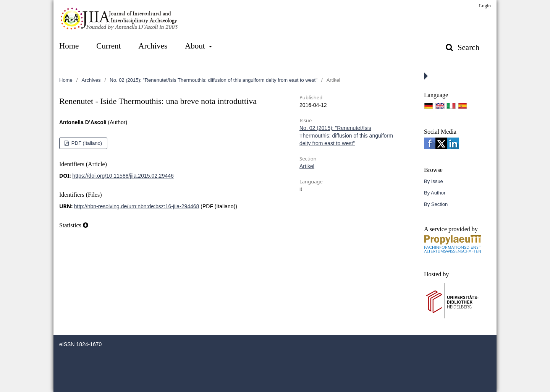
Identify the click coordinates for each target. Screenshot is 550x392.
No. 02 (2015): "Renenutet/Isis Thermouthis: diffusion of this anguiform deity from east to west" (213, 80)
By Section (436, 204)
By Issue (434, 181)
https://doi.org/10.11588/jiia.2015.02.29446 (123, 176)
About (196, 46)
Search (467, 47)
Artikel (307, 166)
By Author (435, 193)
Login (485, 6)
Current (108, 46)
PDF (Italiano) (86, 143)
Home (69, 46)
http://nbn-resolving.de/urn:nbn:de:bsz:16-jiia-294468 (137, 206)
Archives (153, 46)
